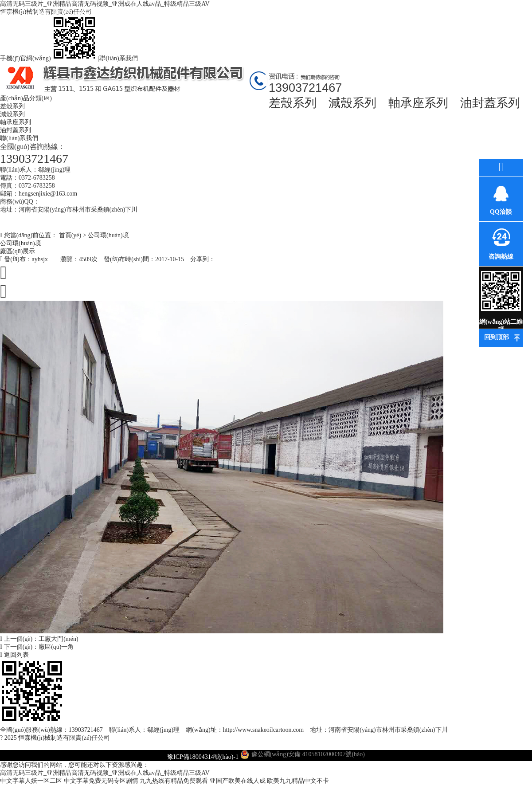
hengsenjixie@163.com (48, 194)
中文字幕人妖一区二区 (31, 781)
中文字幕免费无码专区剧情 (101, 781)
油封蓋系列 (490, 103)
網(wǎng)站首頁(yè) (27, 21)
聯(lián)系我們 (118, 58)
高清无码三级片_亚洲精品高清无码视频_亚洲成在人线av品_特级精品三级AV (105, 773)
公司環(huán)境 (240, 13)
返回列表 (14, 655)
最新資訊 (186, 13)
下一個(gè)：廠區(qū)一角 (37, 647)
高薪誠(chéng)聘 (399, 21)
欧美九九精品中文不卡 (298, 781)
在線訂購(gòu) (452, 13)
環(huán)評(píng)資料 (293, 21)
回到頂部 (497, 337)
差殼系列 (293, 103)
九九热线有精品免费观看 (174, 781)
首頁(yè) (70, 235)
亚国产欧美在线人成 (238, 781)
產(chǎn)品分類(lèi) (26, 98)
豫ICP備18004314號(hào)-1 (203, 757)
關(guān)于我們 (80, 13)
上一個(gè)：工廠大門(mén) (39, 639)
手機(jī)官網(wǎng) (49, 58)
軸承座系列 (418, 103)
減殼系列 (352, 103)
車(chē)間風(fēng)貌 (346, 21)
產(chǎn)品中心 (133, 13)
